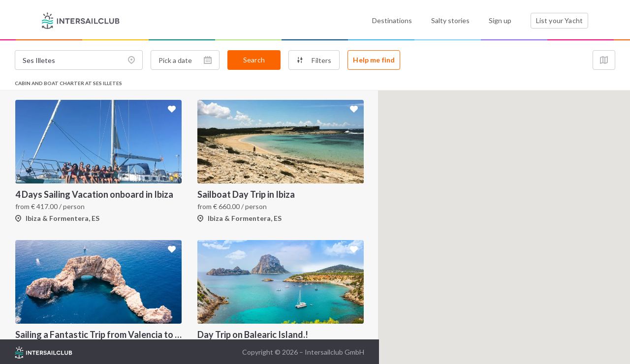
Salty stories (450, 20)
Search (254, 60)
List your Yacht (559, 20)
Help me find (374, 60)
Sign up (500, 20)
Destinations (392, 20)
